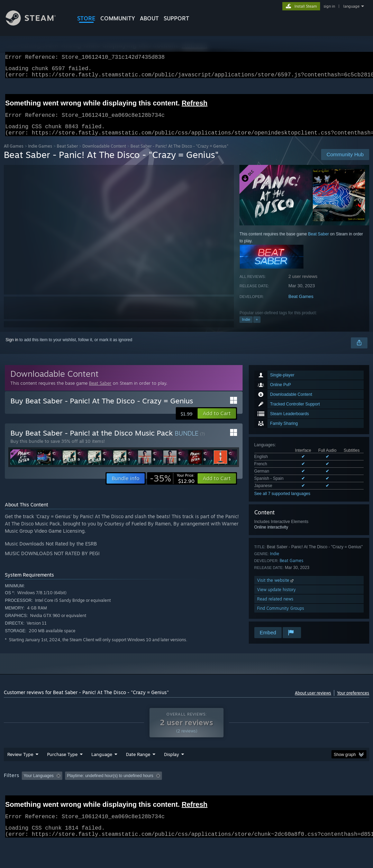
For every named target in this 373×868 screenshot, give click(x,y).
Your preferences (353, 701)
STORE (86, 18)
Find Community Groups (281, 617)
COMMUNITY (118, 18)
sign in (329, 6)
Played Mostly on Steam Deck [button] (211, 794)
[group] (186, 798)
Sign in (12, 348)
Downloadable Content (104, 154)
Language (102, 772)
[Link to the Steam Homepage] (36, 24)
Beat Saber (67, 154)
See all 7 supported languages (282, 502)
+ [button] (257, 328)
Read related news (275, 607)
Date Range (138, 772)
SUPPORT (176, 18)
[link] (172, 487)
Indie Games (40, 154)
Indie (246, 328)
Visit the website (276, 589)
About (149, 18)
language (351, 6)
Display (171, 772)
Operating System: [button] (270, 794)
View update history (276, 598)
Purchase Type (62, 772)
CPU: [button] (305, 794)
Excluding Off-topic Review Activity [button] (109, 794)
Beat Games (301, 305)
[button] (217, 422)
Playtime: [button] (162, 794)
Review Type (20, 772)
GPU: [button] (329, 794)
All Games (14, 154)
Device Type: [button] (17, 803)
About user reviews (313, 701)
